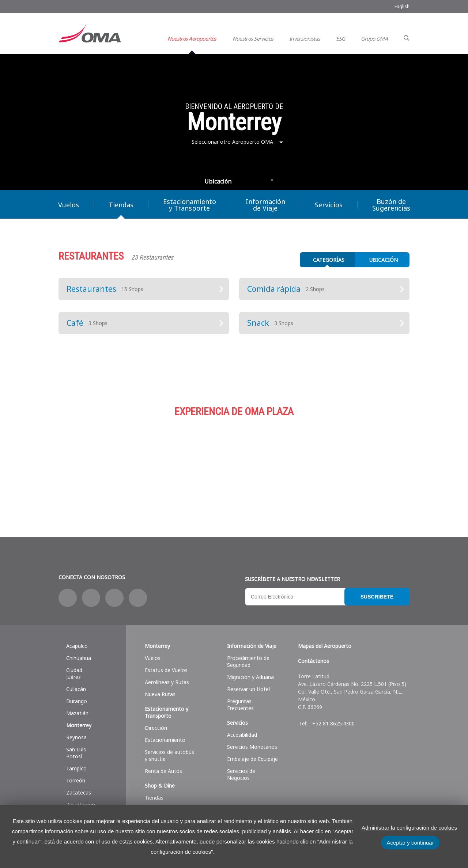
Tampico (76, 768)
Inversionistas (305, 39)
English (402, 6)
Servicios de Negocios (241, 774)
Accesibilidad (242, 735)
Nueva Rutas (160, 694)
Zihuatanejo (81, 805)
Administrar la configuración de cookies (409, 828)
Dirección (156, 728)
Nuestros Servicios (253, 39)
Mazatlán (77, 713)
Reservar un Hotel (248, 689)
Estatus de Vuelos (166, 670)
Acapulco (77, 646)
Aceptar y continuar (410, 843)
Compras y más (117, 464)
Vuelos (69, 205)
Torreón (76, 780)
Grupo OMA (374, 39)
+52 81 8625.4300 (333, 723)
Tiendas (121, 205)
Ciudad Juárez (74, 673)
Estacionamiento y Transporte (190, 205)
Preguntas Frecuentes (240, 705)
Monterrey (79, 725)
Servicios (329, 205)
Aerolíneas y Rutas (167, 682)
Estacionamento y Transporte (167, 712)
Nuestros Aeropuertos (192, 39)
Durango (77, 701)
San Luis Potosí (76, 753)
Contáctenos (314, 661)
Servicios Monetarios (252, 747)
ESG (340, 39)
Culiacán (76, 689)
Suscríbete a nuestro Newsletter (292, 579)
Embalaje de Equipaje (252, 759)
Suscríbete (377, 597)
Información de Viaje (265, 205)
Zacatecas (79, 792)
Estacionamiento (234, 464)
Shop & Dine (160, 786)
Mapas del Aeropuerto (325, 646)
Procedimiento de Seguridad (248, 661)
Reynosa (76, 737)
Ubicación (218, 181)
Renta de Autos (163, 771)
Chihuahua (79, 658)
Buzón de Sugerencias (391, 205)
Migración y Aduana (250, 677)
